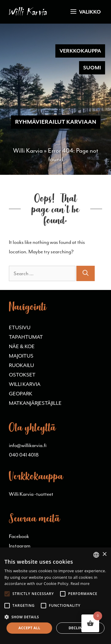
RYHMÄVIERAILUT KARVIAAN (56, 122)
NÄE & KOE (22, 346)
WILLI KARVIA (25, 384)
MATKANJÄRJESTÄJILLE (35, 403)
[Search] (86, 273)
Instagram (20, 546)
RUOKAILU (21, 365)
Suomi (92, 68)
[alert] (55, 596)
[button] (55, 617)
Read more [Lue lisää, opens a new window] (80, 584)
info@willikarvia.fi (28, 445)
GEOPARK (21, 394)
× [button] (104, 554)
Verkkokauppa (80, 51)
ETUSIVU (20, 327)
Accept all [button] (29, 628)
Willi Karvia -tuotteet (31, 494)
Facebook (19, 536)
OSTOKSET (22, 375)
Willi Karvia (28, 151)
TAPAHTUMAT (26, 337)
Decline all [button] (81, 628)
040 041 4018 (24, 455)
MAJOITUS (21, 356)
